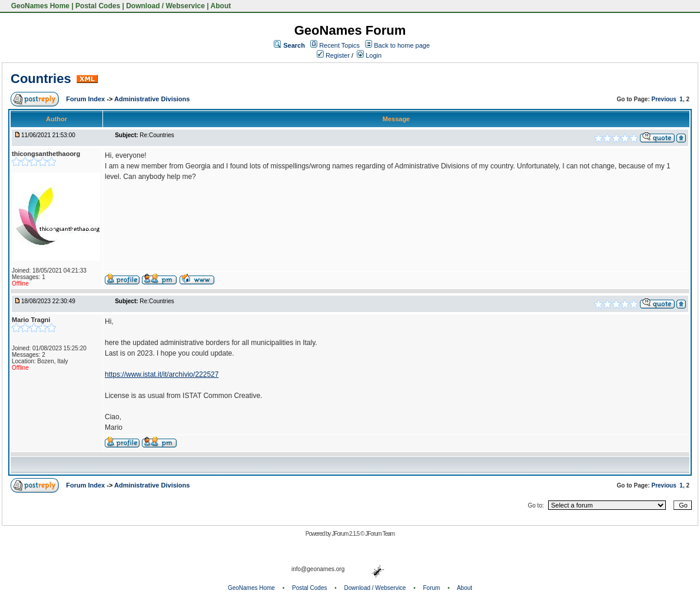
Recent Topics (339, 45)
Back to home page (402, 45)
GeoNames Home (39, 6)
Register (333, 55)
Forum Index (86, 99)
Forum (432, 588)
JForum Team (380, 534)
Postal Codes (98, 6)
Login (369, 55)
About (221, 6)
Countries (41, 79)
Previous (664, 99)
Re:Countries (157, 135)
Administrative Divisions (152, 99)
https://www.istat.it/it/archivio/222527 (162, 374)
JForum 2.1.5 (346, 534)
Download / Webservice (165, 6)
